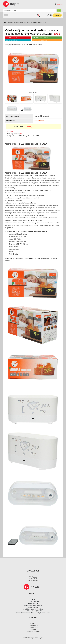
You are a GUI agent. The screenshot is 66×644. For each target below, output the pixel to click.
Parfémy (16, 22)
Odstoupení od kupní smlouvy (33, 605)
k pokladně (57, 15)
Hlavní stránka (7, 22)
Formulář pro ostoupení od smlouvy (33, 609)
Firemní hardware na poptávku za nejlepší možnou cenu (33, 613)
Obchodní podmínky (33, 601)
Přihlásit (60, 4)
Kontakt (33, 599)
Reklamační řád (33, 603)
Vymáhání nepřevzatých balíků (33, 611)
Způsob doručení (33, 607)
